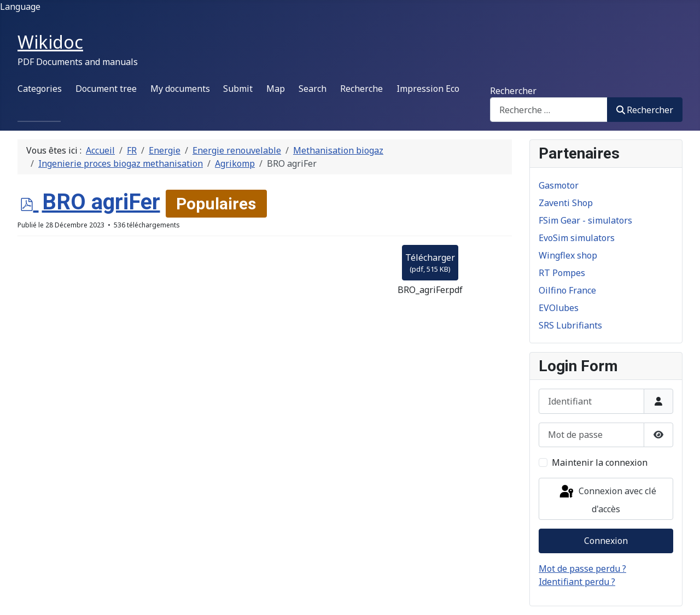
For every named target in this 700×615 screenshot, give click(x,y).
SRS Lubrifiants (570, 325)
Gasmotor (559, 185)
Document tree (106, 89)
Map (276, 89)
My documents (180, 89)
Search (313, 89)
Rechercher (513, 91)
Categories (40, 89)
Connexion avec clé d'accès (607, 499)
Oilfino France (567, 290)
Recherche (361, 89)
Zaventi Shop (566, 203)
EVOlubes (559, 308)
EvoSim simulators (577, 238)
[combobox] (549, 110)
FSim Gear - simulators (585, 220)
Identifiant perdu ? (577, 582)
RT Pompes (562, 273)
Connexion (606, 541)
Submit (238, 89)
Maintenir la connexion (600, 462)
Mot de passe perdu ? (582, 569)
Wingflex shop (568, 255)
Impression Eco (428, 89)
